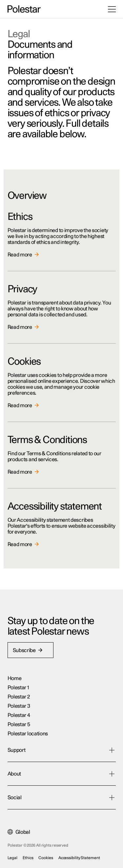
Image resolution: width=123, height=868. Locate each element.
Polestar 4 (19, 715)
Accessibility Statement (79, 858)
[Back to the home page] (24, 9)
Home (15, 678)
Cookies (46, 858)
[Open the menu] (112, 9)
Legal (13, 858)
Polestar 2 (19, 697)
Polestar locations (28, 734)
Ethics (28, 858)
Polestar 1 (18, 688)
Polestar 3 (19, 706)
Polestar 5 (19, 724)
